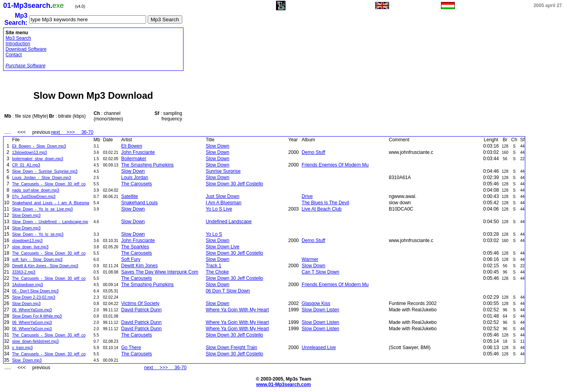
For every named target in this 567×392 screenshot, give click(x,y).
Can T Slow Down (321, 272)
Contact (14, 55)
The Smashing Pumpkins (147, 165)
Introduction (18, 44)
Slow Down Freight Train (231, 348)
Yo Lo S (214, 234)
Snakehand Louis (140, 203)
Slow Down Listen (320, 310)
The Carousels (137, 184)
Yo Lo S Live (219, 209)
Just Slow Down (222, 196)
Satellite (130, 196)
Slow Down (217, 146)
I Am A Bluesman (223, 203)
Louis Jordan (135, 178)
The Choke (217, 272)
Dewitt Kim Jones (140, 266)
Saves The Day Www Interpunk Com (160, 272)
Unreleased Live (319, 348)
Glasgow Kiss (316, 303)
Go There (131, 348)
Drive (307, 196)
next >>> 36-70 (72, 132)
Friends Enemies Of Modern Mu (335, 165)
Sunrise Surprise (223, 171)
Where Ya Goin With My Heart (237, 310)
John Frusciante (138, 152)
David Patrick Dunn (142, 310)
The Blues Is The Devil (325, 203)
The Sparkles (135, 247)
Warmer (310, 259)
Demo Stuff (313, 152)
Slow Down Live (222, 247)
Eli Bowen (132, 146)
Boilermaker (134, 159)
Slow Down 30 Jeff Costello (234, 184)
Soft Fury (131, 259)
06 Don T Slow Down (228, 291)
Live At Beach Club (321, 209)
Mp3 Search (18, 38)
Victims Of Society (140, 303)
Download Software (26, 49)
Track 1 (213, 266)
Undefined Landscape (229, 222)
